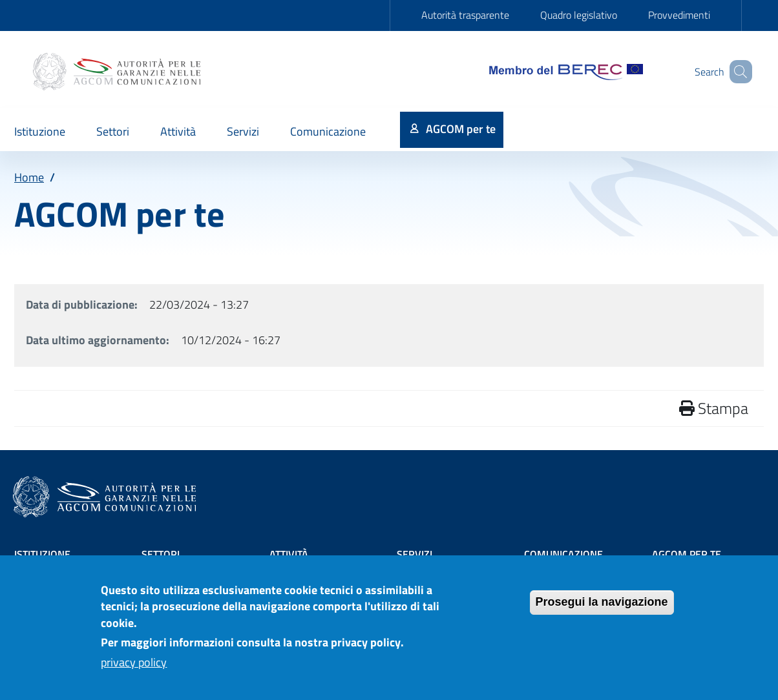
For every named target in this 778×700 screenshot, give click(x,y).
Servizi (415, 554)
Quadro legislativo (579, 15)
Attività (289, 554)
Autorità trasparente (465, 15)
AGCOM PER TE (687, 554)
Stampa (714, 408)
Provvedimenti (679, 15)
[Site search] (737, 72)
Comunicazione (563, 554)
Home (29, 177)
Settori (161, 554)
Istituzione (42, 554)
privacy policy (134, 667)
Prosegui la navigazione (602, 607)
